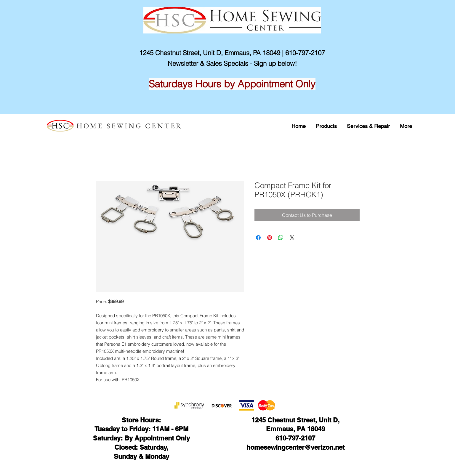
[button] (326, 126)
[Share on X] (292, 238)
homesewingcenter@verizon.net (295, 447)
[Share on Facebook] (258, 238)
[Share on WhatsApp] (281, 238)
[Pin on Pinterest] (270, 238)
